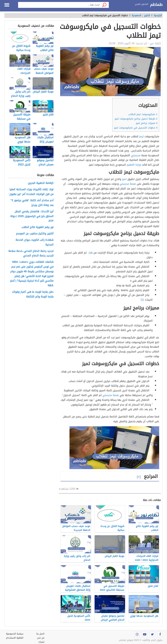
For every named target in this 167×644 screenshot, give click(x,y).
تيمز (141, 136)
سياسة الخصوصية (15, 634)
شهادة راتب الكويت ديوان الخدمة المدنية (34, 242)
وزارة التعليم (134, 165)
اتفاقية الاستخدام (15, 638)
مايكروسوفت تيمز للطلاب (143, 114)
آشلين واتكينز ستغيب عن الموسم (35, 234)
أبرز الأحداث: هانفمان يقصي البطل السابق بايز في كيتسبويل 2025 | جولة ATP (32, 216)
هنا (91, 253)
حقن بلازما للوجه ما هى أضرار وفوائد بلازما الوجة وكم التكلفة (33, 294)
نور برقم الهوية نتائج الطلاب (38, 227)
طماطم (156, 5)
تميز (124, 179)
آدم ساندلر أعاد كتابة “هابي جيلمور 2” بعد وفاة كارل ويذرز (32, 203)
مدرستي (136, 155)
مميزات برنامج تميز (147, 123)
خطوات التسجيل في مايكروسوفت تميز (136, 128)
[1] (142, 300)
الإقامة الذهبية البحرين (41, 183)
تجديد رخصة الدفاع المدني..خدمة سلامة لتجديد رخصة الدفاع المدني (31, 254)
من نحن (41, 638)
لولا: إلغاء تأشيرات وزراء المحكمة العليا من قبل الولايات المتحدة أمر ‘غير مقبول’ (31, 192)
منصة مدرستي (128, 184)
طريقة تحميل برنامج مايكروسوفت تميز (136, 119)
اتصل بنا (40, 634)
